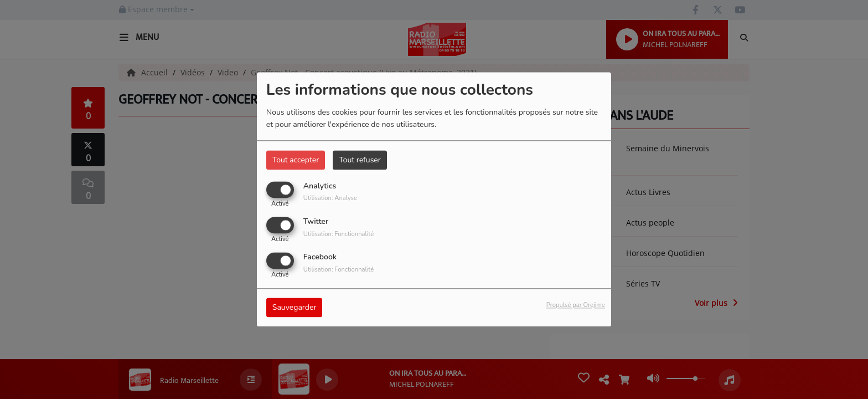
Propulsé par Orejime (576, 306)
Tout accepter (296, 160)
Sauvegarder (294, 308)
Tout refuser (360, 160)
